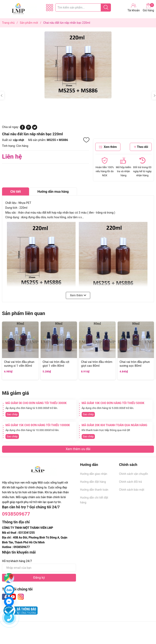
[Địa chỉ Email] (39, 568)
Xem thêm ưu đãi (78, 449)
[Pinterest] (29, 129)
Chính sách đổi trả (130, 482)
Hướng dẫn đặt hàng (93, 482)
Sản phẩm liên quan (24, 313)
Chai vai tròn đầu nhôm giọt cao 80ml (97, 364)
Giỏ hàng (148, 8)
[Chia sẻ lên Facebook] (22, 129)
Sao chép (12, 414)
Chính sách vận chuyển (134, 474)
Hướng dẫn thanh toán (94, 490)
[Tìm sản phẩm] (83, 8)
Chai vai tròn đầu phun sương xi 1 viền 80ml (19, 364)
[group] (78, 65)
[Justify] (106, 8)
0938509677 (16, 514)
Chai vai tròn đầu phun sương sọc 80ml (135, 364)
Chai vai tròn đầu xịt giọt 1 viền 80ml (56, 364)
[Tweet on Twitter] (35, 129)
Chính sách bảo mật (132, 490)
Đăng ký (39, 578)
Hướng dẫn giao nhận (94, 474)
